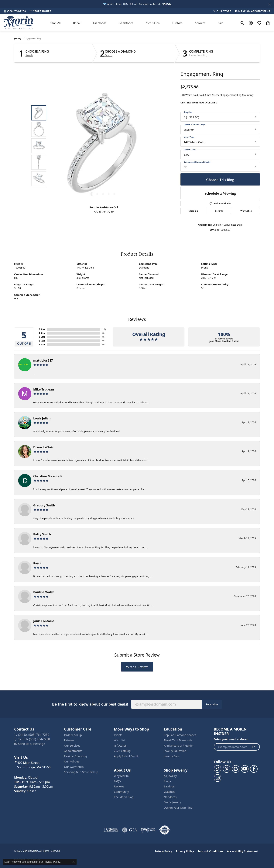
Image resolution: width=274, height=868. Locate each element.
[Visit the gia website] (130, 830)
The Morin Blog (124, 797)
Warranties (246, 211)
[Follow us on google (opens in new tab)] (236, 769)
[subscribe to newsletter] (254, 747)
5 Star (42, 329)
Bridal (77, 23)
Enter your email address (231, 739)
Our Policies (72, 761)
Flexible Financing (75, 756)
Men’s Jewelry (172, 802)
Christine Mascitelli (48, 476)
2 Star (42, 341)
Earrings (169, 786)
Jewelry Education (175, 751)
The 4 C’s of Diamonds (178, 740)
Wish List (120, 740)
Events (118, 735)
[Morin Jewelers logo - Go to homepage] (18, 23)
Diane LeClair (43, 447)
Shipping (193, 211)
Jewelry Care (172, 756)
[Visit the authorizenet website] (165, 830)
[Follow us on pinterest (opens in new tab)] (227, 769)
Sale (220, 23)
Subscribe (212, 704)
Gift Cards (120, 746)
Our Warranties (74, 767)
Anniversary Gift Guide (178, 746)
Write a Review (137, 667)
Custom (177, 23)
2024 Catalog (122, 751)
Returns (219, 211)
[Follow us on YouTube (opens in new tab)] (245, 769)
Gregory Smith (44, 505)
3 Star (42, 337)
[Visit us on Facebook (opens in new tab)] (254, 769)
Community (121, 792)
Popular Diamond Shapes (180, 735)
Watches (169, 792)
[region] (103, 146)
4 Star (42, 333)
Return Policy (163, 851)
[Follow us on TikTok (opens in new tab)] (217, 769)
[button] (166, 4)
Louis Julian (42, 418)
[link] (15, 11)
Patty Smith (42, 534)
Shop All (55, 23)
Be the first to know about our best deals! (90, 704)
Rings (167, 781)
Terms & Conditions (210, 851)
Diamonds (100, 23)
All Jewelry (170, 776)
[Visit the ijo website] (148, 830)
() (104, 329)
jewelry (18, 38)
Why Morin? (122, 776)
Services (200, 23)
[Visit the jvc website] (111, 830)
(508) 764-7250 (104, 211)
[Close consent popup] (74, 862)
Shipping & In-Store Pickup (81, 772)
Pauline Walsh (44, 592)
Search (29, 55)
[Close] (269, 4)
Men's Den (153, 23)
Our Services (72, 746)
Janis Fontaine (44, 621)
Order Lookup (73, 735)
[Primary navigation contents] (136, 23)
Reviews (119, 786)
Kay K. (38, 563)
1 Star (42, 344)
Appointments (73, 751)
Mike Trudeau (44, 389)
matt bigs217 (43, 360)
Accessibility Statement (242, 851)
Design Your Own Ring (178, 808)
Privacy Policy (185, 851)
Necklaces (170, 797)
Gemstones (126, 23)
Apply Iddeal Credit (126, 756)
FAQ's (117, 781)
